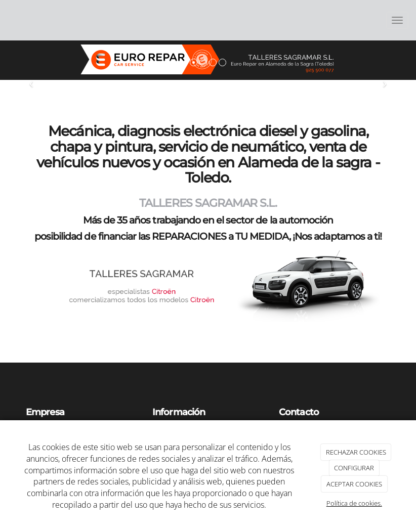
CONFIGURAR (354, 468)
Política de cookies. (354, 503)
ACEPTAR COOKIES (354, 484)
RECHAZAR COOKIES (356, 452)
